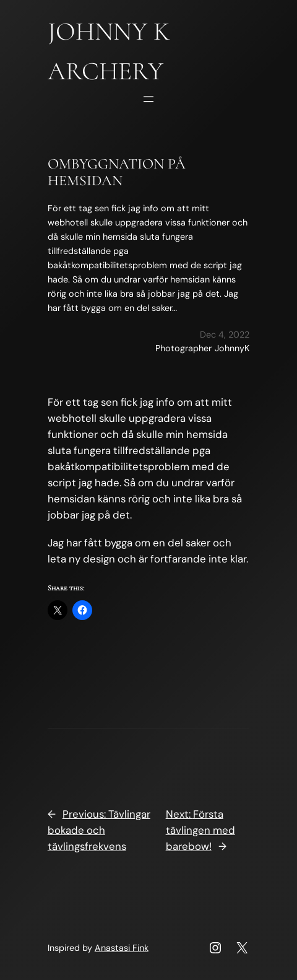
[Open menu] (148, 99)
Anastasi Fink (122, 948)
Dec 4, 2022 (225, 335)
